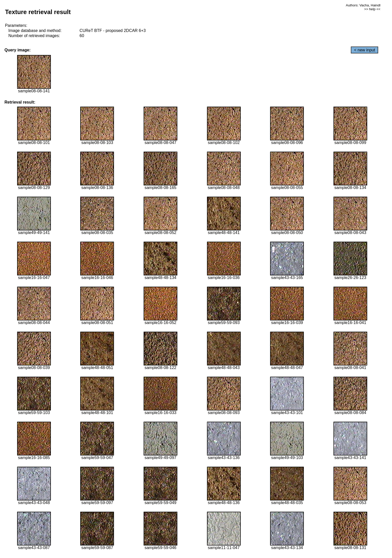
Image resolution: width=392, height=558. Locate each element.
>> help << (372, 9)
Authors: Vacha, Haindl (363, 5)
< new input (364, 50)
